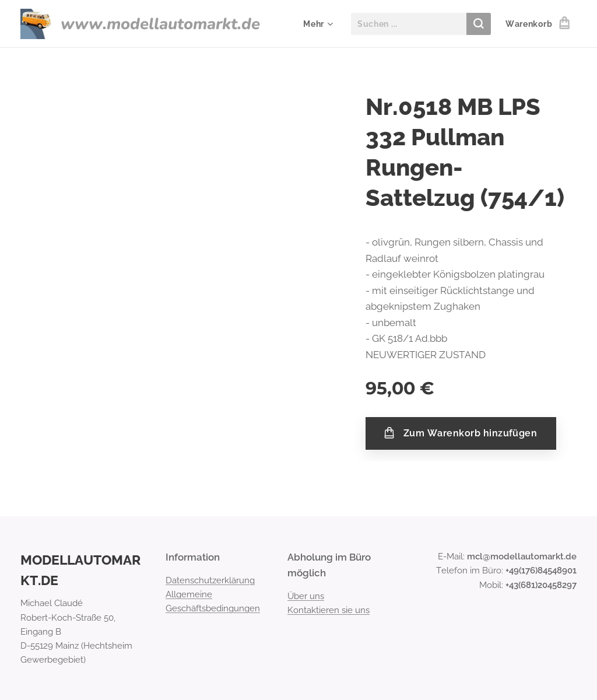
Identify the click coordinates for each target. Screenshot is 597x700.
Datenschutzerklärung (210, 580)
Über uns (306, 596)
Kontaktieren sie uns (329, 610)
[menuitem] (317, 24)
